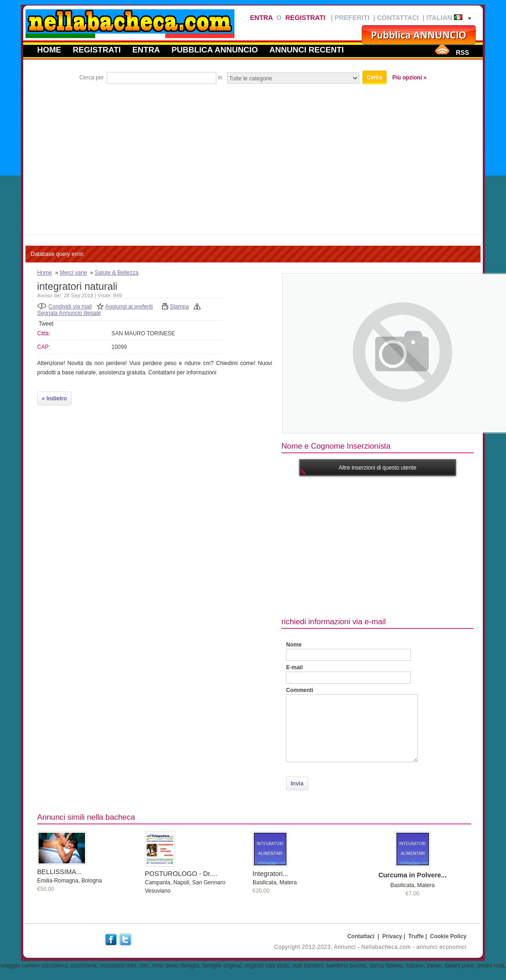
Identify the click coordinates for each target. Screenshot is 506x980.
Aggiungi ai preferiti (129, 307)
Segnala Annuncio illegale (69, 313)
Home (49, 50)
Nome (294, 645)
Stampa (179, 307)
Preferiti (352, 18)
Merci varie (74, 273)
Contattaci (398, 18)
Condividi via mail (70, 307)
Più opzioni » (409, 78)
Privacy (392, 936)
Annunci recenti (306, 50)
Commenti (300, 690)
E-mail (294, 667)
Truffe (416, 936)
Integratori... (270, 874)
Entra (261, 18)
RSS (462, 52)
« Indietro (54, 399)
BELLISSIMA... (59, 872)
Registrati (305, 18)
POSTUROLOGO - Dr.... (181, 874)
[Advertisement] (253, 156)
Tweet (46, 324)
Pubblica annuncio (215, 50)
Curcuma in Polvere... (412, 875)
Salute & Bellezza (117, 273)
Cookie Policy (448, 936)
